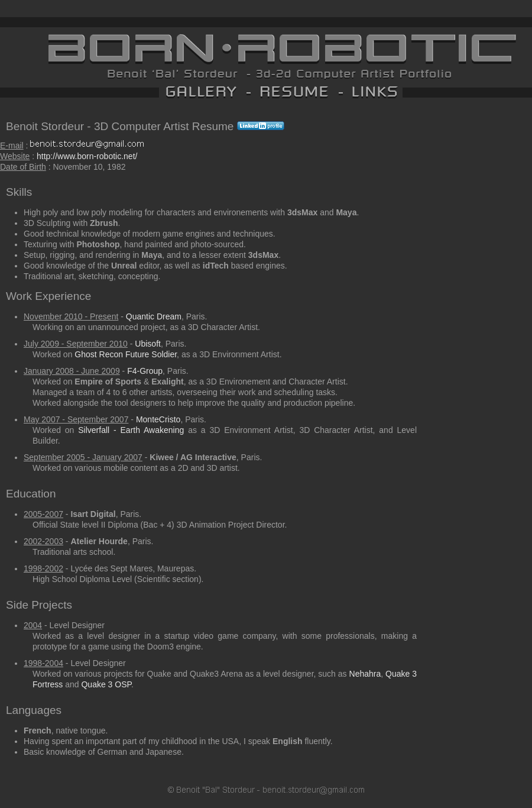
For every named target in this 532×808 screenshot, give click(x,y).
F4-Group (145, 371)
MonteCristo (158, 419)
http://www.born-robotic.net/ (87, 156)
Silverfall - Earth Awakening (131, 430)
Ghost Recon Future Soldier (126, 354)
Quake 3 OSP (106, 684)
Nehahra (365, 674)
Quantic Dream (154, 316)
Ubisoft (148, 344)
